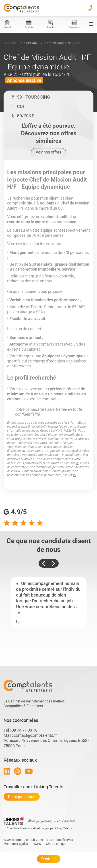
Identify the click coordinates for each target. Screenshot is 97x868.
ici (77, 463)
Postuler (49, 859)
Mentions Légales (16, 844)
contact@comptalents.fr (35, 735)
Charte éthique (56, 844)
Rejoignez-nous (22, 797)
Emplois (30, 43)
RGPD (37, 844)
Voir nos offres (48, 152)
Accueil (10, 43)
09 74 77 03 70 (25, 730)
